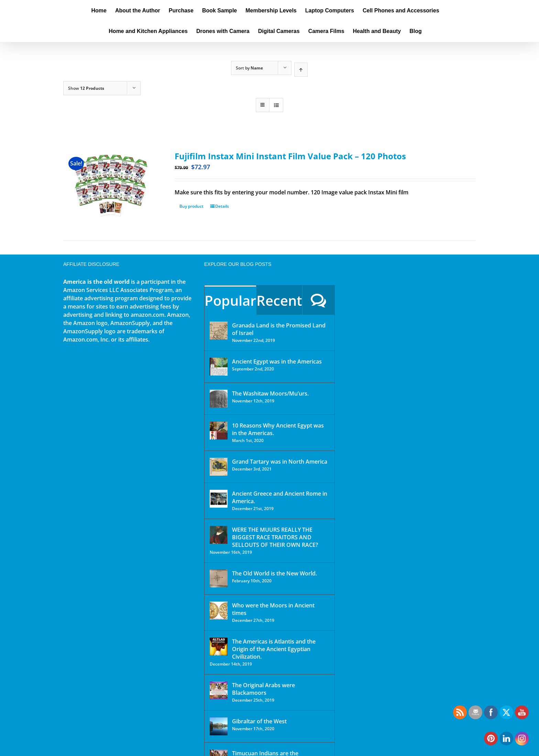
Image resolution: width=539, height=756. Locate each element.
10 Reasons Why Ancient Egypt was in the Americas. (278, 429)
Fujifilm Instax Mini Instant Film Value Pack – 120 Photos (290, 156)
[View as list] (276, 105)
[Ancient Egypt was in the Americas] (219, 367)
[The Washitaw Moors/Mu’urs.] (219, 399)
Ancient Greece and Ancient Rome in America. (280, 497)
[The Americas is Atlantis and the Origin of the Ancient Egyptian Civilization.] (219, 647)
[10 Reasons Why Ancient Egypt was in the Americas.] (219, 431)
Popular (230, 300)
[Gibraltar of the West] (219, 726)
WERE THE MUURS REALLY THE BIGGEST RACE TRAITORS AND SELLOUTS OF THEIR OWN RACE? (275, 537)
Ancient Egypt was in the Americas (277, 361)
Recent (279, 300)
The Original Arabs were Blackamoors (263, 689)
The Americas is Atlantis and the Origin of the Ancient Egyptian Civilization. (274, 649)
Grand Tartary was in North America (280, 462)
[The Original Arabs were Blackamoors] (219, 690)
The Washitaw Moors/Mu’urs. (270, 393)
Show (86, 88)
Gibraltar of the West (259, 721)
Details (222, 206)
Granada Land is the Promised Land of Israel (279, 329)
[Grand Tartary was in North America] (219, 467)
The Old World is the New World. (274, 573)
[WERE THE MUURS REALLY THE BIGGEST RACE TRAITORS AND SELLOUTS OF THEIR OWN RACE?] (219, 535)
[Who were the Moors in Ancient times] (219, 611)
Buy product (191, 206)
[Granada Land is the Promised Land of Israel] (219, 331)
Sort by (249, 68)
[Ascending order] (301, 70)
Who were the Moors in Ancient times (273, 609)
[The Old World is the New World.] (219, 579)
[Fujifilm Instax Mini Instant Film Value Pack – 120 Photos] (111, 187)
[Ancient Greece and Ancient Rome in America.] (219, 499)
